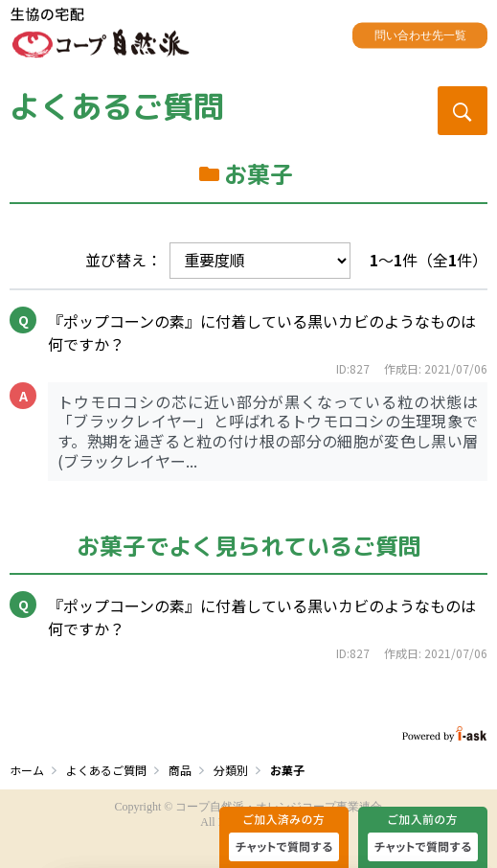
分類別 (231, 770)
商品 (180, 770)
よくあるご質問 (117, 106)
